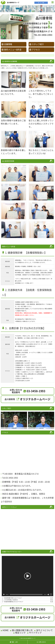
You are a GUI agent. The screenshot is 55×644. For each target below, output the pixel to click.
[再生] (4, 594)
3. (13, 602)
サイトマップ (35, 633)
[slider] (26, 594)
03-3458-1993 (36, 391)
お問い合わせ (41, 642)
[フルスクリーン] (51, 594)
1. (12, 598)
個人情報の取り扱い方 (22, 630)
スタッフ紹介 (38, 44)
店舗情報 (8, 44)
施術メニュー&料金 (13, 50)
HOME (6, 630)
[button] (27, 576)
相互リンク (20, 633)
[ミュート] (48, 594)
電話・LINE (14, 642)
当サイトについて (44, 630)
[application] (27, 576)
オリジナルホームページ (35, 399)
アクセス (36, 50)
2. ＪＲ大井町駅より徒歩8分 (10, 600)
